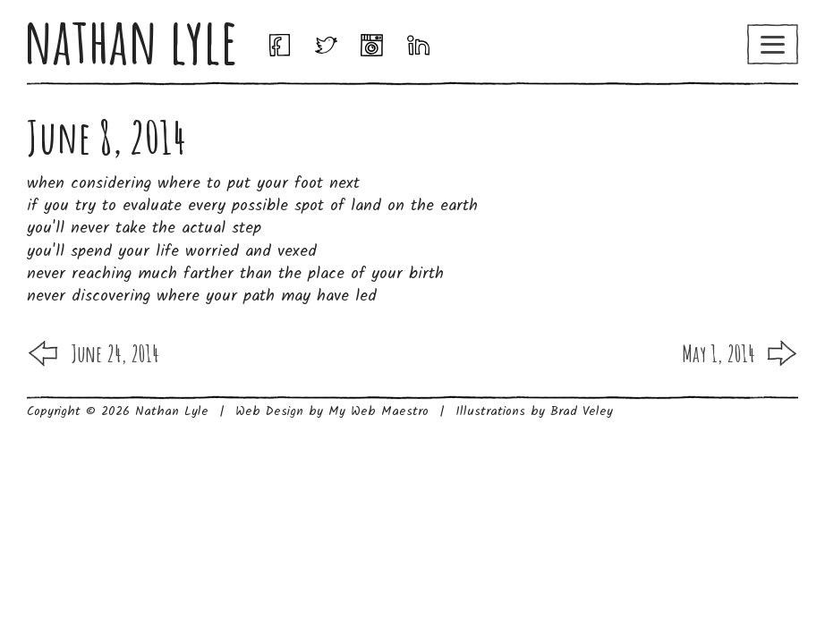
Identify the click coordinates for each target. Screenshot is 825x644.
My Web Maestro (378, 411)
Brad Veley (582, 411)
